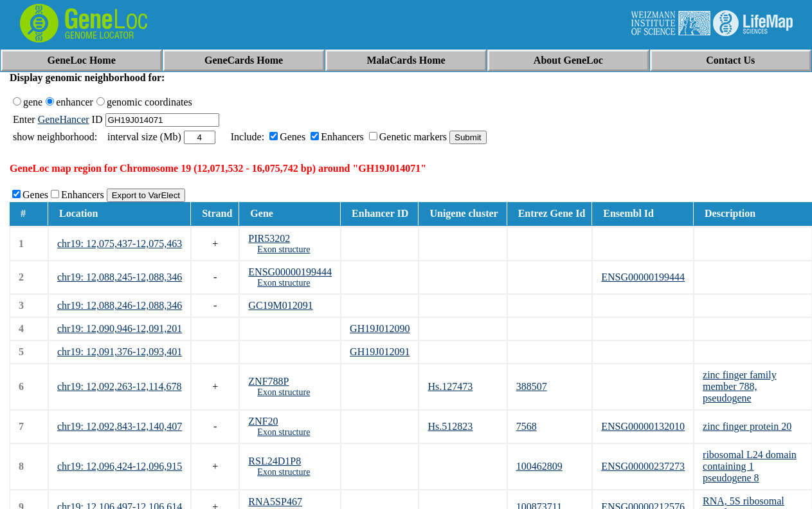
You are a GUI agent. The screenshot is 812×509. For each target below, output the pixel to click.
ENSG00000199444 (290, 272)
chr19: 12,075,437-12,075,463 (120, 244)
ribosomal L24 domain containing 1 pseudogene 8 (750, 466)
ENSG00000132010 (643, 426)
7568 (527, 426)
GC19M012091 (280, 305)
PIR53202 (269, 238)
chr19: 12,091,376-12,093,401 (120, 352)
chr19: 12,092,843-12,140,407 (120, 426)
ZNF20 (263, 421)
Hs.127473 (450, 386)
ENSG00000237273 (643, 466)
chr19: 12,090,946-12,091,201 (120, 329)
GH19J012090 (380, 329)
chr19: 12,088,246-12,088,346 (120, 305)
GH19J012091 (380, 352)
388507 (532, 386)
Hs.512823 (450, 426)
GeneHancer (64, 119)
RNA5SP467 (275, 502)
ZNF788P (268, 381)
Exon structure (284, 249)
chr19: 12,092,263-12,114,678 (120, 386)
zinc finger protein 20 (747, 426)
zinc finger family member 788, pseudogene (740, 386)
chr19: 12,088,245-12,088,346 (120, 277)
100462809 (539, 466)
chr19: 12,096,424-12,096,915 (120, 466)
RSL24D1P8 (275, 461)
